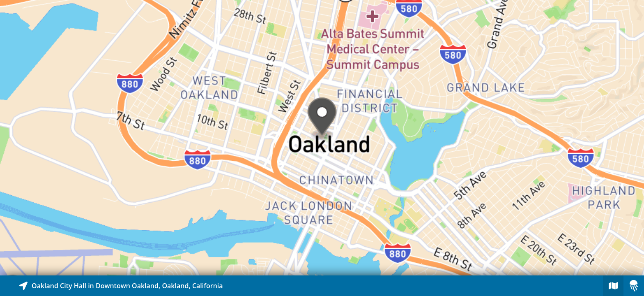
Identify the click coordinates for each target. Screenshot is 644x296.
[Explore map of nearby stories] (322, 138)
